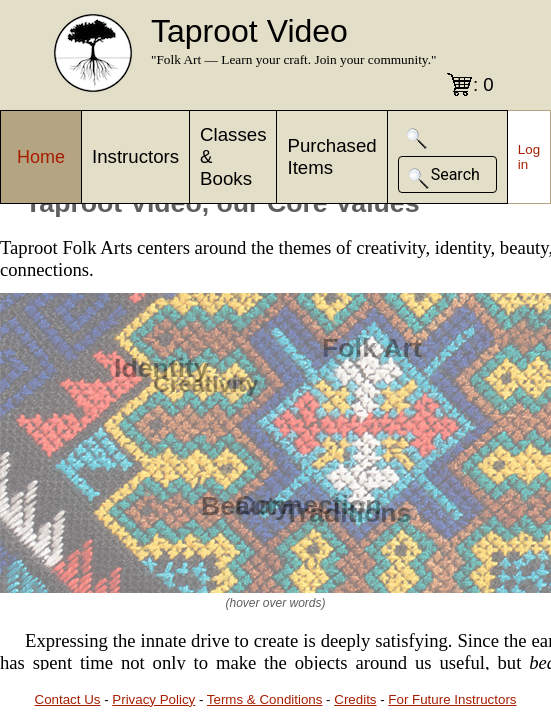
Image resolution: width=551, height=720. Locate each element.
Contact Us (68, 699)
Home (41, 157)
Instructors (135, 156)
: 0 (483, 84)
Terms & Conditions (265, 699)
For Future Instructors (452, 699)
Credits (355, 699)
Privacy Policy (153, 699)
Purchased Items (331, 156)
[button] (417, 138)
